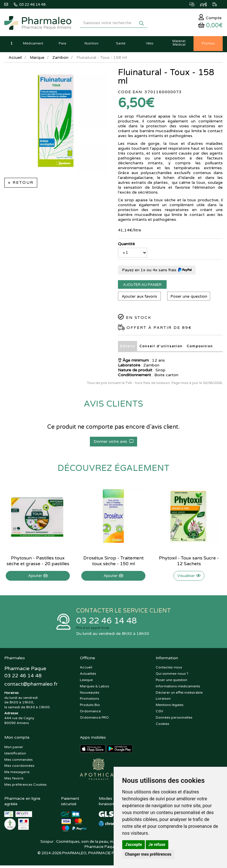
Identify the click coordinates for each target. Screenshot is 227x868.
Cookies (162, 726)
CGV (159, 713)
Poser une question (189, 298)
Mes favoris (14, 781)
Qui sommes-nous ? (172, 676)
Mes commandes (18, 762)
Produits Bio (90, 707)
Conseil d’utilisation (160, 348)
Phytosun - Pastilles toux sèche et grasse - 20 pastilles (38, 563)
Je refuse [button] (157, 844)
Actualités (88, 676)
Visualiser (189, 577)
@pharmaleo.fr (31, 687)
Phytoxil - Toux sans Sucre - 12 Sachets (189, 563)
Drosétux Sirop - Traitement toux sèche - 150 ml (114, 563)
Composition (199, 348)
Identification (15, 756)
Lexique (86, 682)
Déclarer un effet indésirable (179, 695)
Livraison (163, 701)
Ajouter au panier (142, 287)
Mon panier (14, 749)
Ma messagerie (17, 775)
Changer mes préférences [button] (148, 854)
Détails (127, 348)
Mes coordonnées (19, 768)
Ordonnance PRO (94, 720)
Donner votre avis (114, 443)
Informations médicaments (178, 688)
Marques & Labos (94, 688)
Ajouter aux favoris (139, 298)
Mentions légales (170, 707)
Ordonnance (90, 713)
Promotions (89, 701)
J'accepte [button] (134, 844)
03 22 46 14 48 (108, 623)
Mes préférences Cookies (25, 787)
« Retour (21, 185)
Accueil (15, 60)
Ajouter (38, 577)
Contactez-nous (169, 670)
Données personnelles (174, 720)
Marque (38, 60)
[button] (11, 46)
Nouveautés (90, 695)
